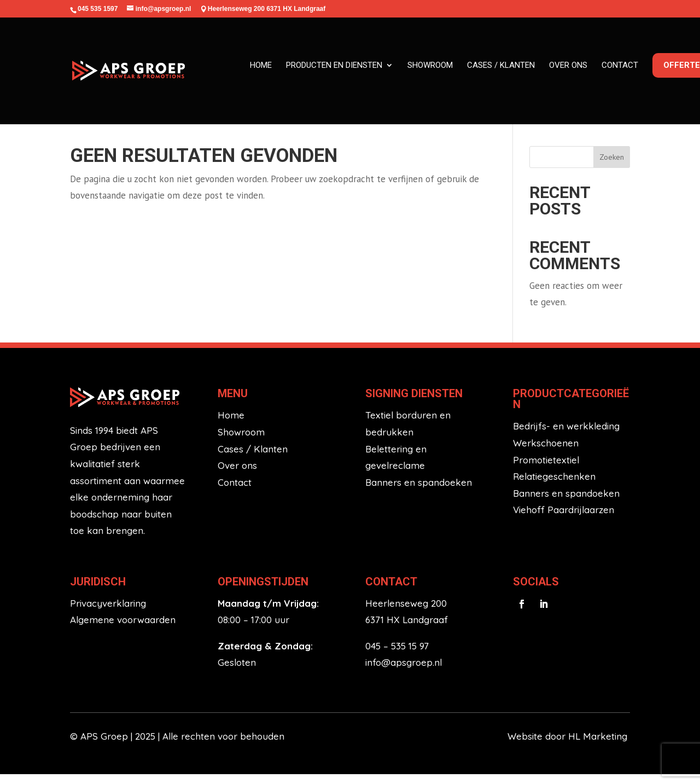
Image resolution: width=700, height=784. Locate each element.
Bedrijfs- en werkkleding (566, 436)
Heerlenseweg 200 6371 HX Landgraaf (267, 9)
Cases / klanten (501, 65)
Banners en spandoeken (419, 492)
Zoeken (612, 166)
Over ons (568, 65)
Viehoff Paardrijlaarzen (564, 519)
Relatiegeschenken (554, 486)
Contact (620, 65)
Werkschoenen (546, 452)
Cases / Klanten (253, 458)
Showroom (430, 65)
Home (261, 65)
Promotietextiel (546, 469)
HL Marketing (599, 746)
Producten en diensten (334, 65)
